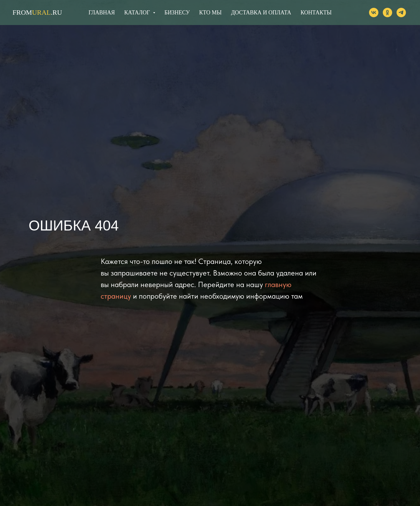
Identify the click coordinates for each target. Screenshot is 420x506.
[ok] (387, 13)
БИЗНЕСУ (177, 13)
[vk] (374, 13)
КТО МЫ (210, 13)
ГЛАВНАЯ (102, 13)
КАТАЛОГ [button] (138, 13)
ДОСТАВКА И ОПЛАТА (261, 13)
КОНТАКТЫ (316, 13)
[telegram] (401, 13)
